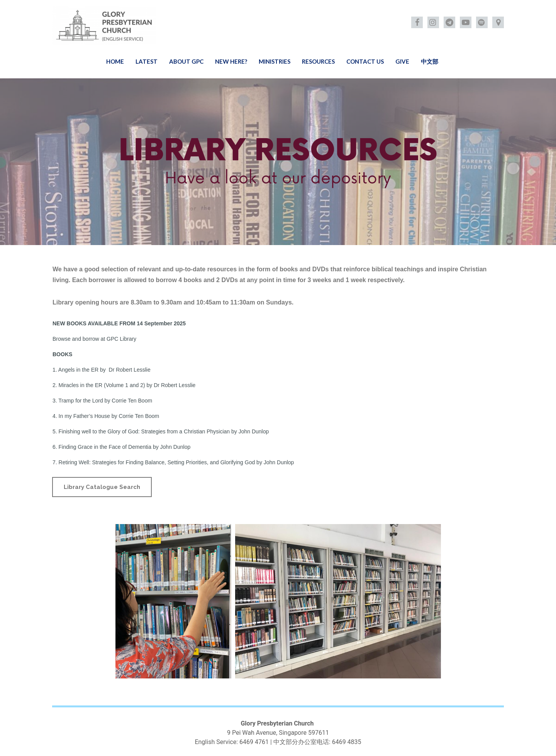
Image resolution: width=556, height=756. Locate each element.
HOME (115, 61)
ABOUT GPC (186, 61)
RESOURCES (318, 61)
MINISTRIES (275, 61)
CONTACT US (365, 61)
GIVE (402, 61)
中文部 (430, 61)
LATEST (147, 61)
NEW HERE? (231, 61)
